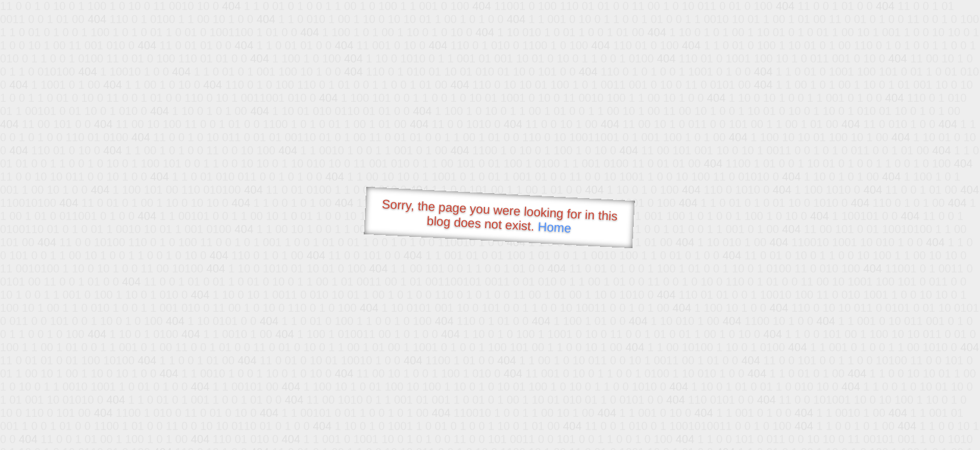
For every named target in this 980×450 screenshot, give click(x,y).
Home (554, 227)
